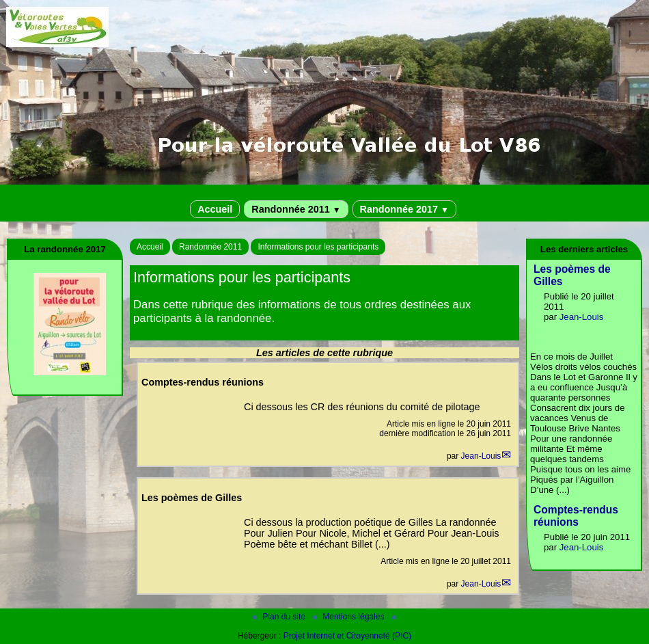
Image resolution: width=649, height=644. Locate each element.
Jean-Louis (481, 456)
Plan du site (280, 617)
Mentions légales (349, 617)
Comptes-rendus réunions (576, 516)
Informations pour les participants (318, 247)
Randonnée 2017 (404, 209)
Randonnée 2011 (296, 209)
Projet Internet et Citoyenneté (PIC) (347, 636)
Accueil (215, 209)
